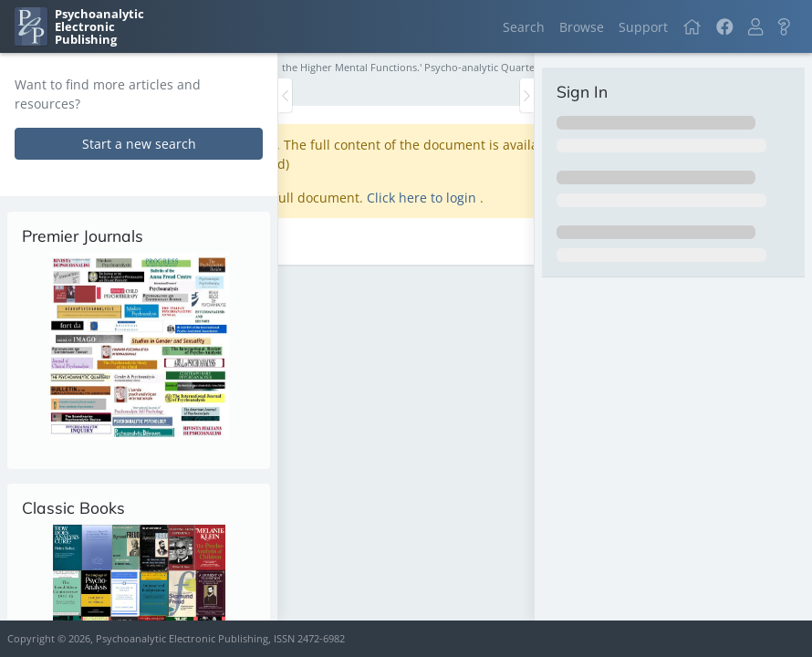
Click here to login (423, 198)
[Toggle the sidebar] (285, 95)
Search (524, 27)
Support (643, 27)
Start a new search (139, 144)
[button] (755, 27)
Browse (582, 27)
